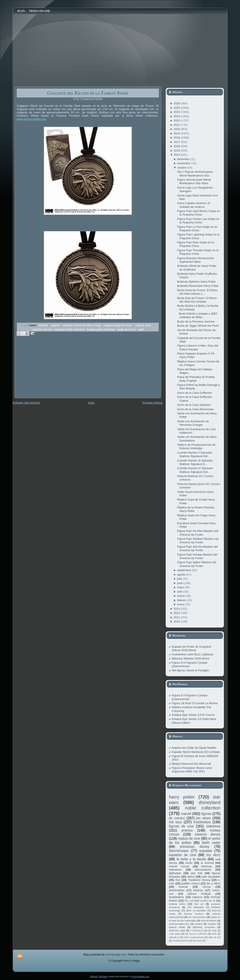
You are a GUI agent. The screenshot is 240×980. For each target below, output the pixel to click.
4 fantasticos (197, 931)
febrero (182, 600)
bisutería (43, 325)
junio (181, 583)
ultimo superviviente (194, 937)
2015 (177, 151)
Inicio (91, 403)
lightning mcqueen (204, 927)
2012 (177, 613)
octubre (182, 168)
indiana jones (177, 904)
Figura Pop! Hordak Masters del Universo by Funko (197, 556)
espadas (206, 851)
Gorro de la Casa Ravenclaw (195, 409)
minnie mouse (179, 866)
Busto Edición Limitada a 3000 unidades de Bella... (197, 315)
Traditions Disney (199, 880)
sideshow (213, 826)
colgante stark (143, 325)
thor (178, 880)
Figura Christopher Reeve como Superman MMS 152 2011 (192, 770)
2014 (177, 155)
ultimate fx (174, 937)
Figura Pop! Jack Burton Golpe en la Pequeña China (199, 213)
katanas (198, 890)
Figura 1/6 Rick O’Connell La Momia (195, 703)
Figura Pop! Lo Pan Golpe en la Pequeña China (197, 229)
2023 (177, 116)
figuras (206, 814)
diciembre (184, 159)
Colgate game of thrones (101, 330)
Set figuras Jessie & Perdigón (191, 670)
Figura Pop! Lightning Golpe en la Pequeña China (198, 236)
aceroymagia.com (179, 924)
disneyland (209, 802)
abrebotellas (177, 890)
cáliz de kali (214, 937)
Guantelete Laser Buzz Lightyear (193, 654)
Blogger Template (99, 977)
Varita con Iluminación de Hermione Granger (193, 423)
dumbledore (177, 897)
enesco (187, 830)
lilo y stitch (214, 883)
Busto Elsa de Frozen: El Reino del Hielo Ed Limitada (197, 300)
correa (207, 887)
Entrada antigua (153, 403)
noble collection (203, 808)
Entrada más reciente (26, 403)
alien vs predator (196, 910)
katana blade (177, 927)
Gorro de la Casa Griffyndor (195, 393)
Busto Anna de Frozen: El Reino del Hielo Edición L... (197, 292)
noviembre (184, 163)
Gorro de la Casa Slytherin (194, 405)
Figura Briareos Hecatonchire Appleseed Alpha (196, 260)
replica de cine (189, 838)
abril (180, 592)
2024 (177, 112)
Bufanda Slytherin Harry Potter (196, 282)
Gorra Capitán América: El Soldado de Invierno (194, 205)
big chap (212, 931)
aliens (191, 877)
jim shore (204, 818)
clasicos (197, 897)
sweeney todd (177, 930)
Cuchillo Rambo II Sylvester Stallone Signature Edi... (195, 454)
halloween (176, 870)
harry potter (182, 797)
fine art (199, 904)
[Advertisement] (47, 370)
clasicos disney (208, 834)
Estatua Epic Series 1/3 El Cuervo (193, 715)
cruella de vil (208, 901)
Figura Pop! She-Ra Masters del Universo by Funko (198, 548)
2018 (177, 138)
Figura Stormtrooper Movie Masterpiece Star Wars (194, 181)
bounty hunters (194, 914)
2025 (177, 108)
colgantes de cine (42, 330)
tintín (214, 934)
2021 (177, 125)
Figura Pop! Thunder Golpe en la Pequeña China (198, 252)
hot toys (176, 822)
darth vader (211, 843)
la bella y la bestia (191, 859)
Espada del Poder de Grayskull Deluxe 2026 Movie (191, 648)
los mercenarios (197, 917)
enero (181, 604)
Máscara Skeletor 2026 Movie (191, 658)
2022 (177, 120)
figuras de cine (181, 826)
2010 (177, 621)
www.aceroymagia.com (32, 119)
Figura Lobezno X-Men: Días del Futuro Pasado (198, 347)
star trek (197, 873)
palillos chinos (191, 883)
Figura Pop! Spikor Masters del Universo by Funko (197, 564)
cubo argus (175, 934)
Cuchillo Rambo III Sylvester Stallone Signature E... (195, 462)
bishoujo (206, 866)
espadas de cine (183, 855)
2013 (177, 609)
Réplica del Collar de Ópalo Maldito (194, 748)
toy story (213, 855)
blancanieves (203, 870)
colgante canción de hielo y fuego (82, 325)
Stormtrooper (179, 851)
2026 (177, 103)
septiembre (185, 570)
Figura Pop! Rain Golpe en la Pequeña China (196, 244)
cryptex (212, 924)
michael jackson (180, 941)
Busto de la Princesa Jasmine (196, 322)
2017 (177, 142)
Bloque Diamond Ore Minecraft (191, 764)
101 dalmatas (196, 907)
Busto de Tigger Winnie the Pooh (198, 326)
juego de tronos (127, 330)
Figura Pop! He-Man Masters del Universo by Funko (198, 533)
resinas (183, 887)
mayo (181, 587)
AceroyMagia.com (140, 977)
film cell (189, 901)
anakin (198, 924)
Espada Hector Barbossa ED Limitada (196, 752)
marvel (186, 814)
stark (141, 330)
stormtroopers (209, 920)
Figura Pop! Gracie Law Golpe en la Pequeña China (198, 221)
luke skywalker (211, 877)
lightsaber (175, 873)
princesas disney (195, 847)
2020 (177, 129)
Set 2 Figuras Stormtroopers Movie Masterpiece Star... (195, 174)
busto (189, 863)
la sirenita (207, 863)
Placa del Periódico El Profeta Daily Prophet (196, 379)
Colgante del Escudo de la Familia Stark (88, 93)
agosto (182, 575)
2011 (177, 617)
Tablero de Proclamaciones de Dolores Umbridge (196, 446)
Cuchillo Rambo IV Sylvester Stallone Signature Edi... (195, 470)
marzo (182, 596)
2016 (177, 146)
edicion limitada (199, 894)
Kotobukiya (202, 822)
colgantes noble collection (70, 330)
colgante (56, 325)
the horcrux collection (196, 934)
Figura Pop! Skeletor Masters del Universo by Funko (198, 541)
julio (180, 579)
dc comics (177, 818)
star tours (197, 941)
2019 (177, 133)
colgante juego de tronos (118, 325)
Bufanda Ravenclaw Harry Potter (198, 286)
